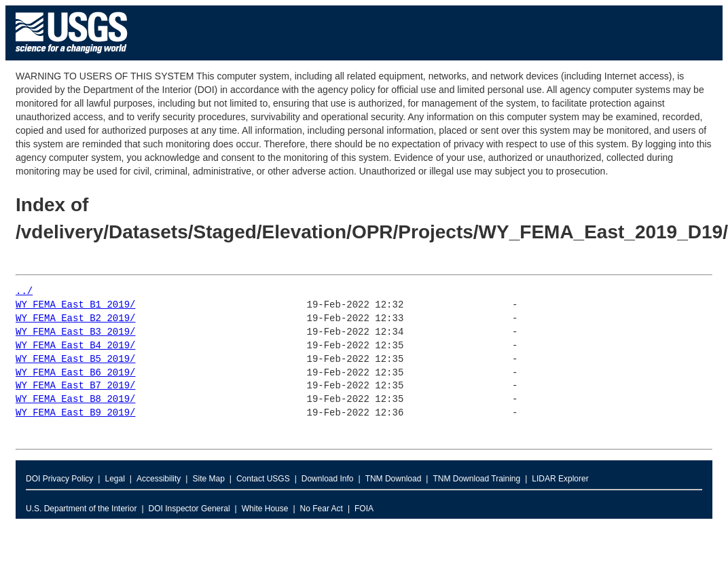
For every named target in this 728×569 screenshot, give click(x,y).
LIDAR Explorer (560, 479)
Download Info (328, 479)
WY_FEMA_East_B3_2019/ (75, 332)
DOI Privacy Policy (59, 479)
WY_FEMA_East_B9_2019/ (75, 413)
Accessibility (159, 479)
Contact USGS (263, 479)
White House (265, 509)
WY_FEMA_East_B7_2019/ (75, 386)
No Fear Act (322, 509)
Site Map (208, 479)
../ (24, 292)
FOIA (364, 509)
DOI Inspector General (189, 509)
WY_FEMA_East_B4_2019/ (75, 346)
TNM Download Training (476, 479)
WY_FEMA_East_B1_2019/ (75, 305)
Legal (114, 479)
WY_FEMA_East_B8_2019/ (75, 400)
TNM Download (394, 479)
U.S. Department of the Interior (81, 509)
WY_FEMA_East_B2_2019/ (75, 319)
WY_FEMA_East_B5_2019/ (75, 360)
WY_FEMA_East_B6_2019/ (75, 373)
